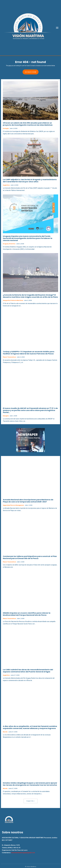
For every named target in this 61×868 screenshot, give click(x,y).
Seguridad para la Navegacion (13, 505)
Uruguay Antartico (9, 244)
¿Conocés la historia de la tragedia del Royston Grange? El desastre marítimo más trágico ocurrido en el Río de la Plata (30, 296)
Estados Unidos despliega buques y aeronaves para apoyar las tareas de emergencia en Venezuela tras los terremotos (30, 784)
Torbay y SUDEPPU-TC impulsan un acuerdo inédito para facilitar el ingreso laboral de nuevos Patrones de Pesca (29, 353)
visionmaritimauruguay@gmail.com (23, 853)
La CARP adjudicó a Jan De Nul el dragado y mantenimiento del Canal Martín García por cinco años (30, 181)
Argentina (6, 185)
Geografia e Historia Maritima (13, 300)
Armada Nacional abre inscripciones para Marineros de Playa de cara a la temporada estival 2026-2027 (28, 501)
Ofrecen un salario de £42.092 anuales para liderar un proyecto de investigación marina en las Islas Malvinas (28, 124)
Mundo (5, 732)
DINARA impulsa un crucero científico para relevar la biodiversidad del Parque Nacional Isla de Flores (27, 614)
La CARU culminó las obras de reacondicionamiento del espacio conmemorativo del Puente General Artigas (28, 671)
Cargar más (31, 801)
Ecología (6, 128)
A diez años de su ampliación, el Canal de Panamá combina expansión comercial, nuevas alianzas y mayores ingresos (30, 727)
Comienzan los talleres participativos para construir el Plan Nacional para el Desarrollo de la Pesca (30, 557)
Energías (6, 416)
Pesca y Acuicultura (9, 357)
